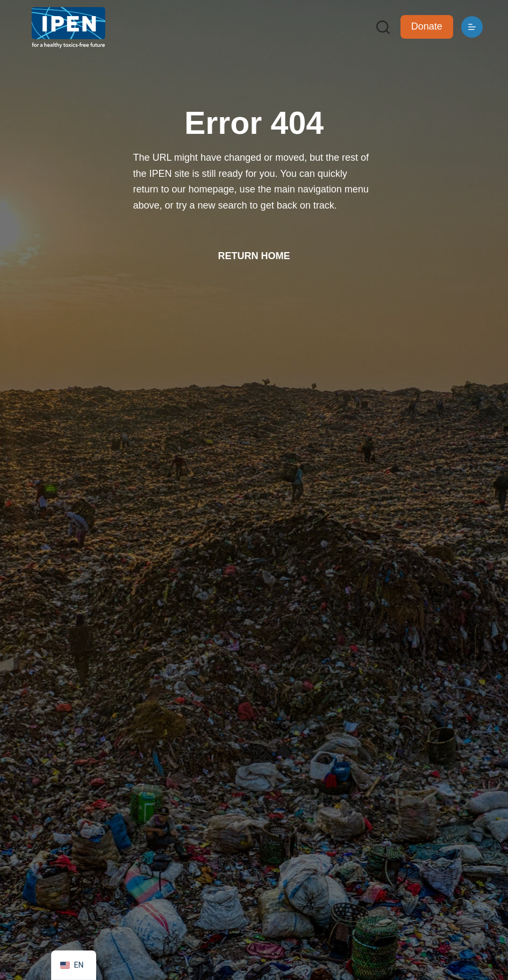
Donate (427, 26)
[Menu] (472, 27)
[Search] (383, 27)
